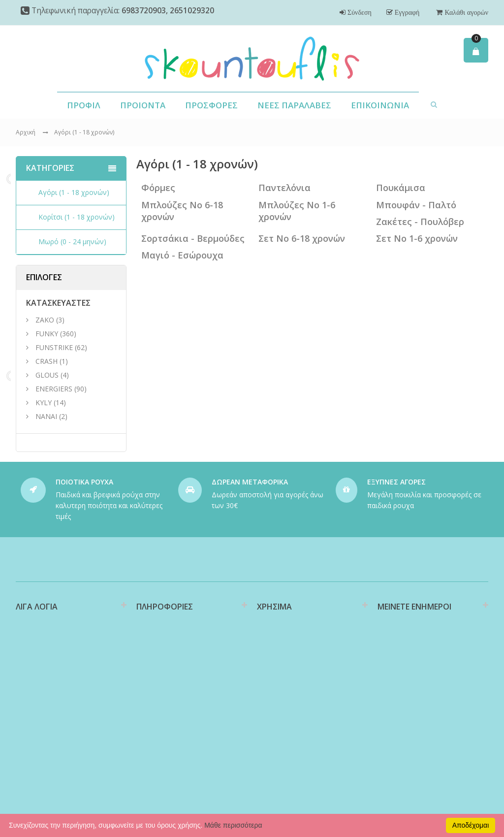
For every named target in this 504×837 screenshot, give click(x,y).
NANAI (46, 416)
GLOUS (47, 375)
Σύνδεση (359, 12)
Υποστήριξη (276, 680)
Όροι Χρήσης (157, 722)
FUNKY (47, 334)
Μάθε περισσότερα (233, 825)
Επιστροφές (276, 695)
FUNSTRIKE (54, 347)
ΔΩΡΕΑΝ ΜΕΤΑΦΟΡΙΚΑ (250, 482)
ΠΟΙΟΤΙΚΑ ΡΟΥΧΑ (84, 482)
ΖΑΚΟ (46, 320)
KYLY (44, 402)
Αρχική (26, 132)
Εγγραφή (406, 12)
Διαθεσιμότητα (160, 654)
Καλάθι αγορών (465, 12)
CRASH (47, 361)
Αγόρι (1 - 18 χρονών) (84, 132)
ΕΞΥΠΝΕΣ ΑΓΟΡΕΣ (396, 482)
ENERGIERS (54, 389)
